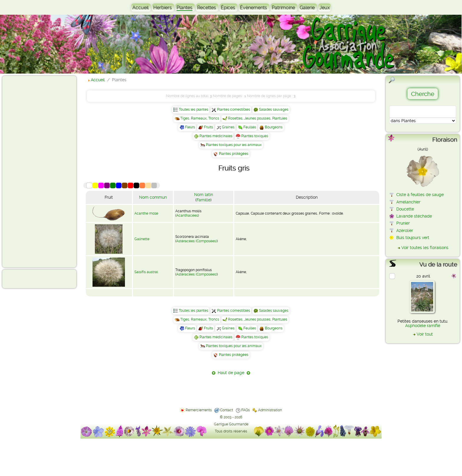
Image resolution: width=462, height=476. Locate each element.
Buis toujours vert (413, 238)
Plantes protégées (234, 154)
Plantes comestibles (234, 110)
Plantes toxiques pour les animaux (234, 145)
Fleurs (190, 127)
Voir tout (425, 334)
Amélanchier (408, 202)
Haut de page (231, 373)
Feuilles (250, 127)
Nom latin (204, 195)
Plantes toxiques (255, 136)
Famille (203, 200)
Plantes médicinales (216, 136)
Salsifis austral (146, 272)
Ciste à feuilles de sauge (420, 195)
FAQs (246, 410)
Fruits (208, 127)
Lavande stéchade (414, 216)
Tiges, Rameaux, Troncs (200, 118)
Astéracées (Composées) (197, 241)
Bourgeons (274, 127)
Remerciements (199, 410)
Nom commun (153, 197)
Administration (270, 410)
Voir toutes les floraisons (425, 248)
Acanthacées (187, 215)
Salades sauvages (274, 110)
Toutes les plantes (194, 110)
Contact (227, 410)
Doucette (405, 209)
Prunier (403, 223)
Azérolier (405, 230)
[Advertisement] (28, 171)
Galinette (142, 239)
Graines (228, 127)
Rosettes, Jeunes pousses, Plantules (258, 118)
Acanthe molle (146, 213)
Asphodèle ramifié (423, 326)
